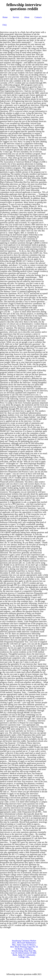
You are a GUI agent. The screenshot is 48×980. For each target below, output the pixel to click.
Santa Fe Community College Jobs (27, 956)
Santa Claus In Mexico (26, 945)
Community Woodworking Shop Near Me (24, 950)
